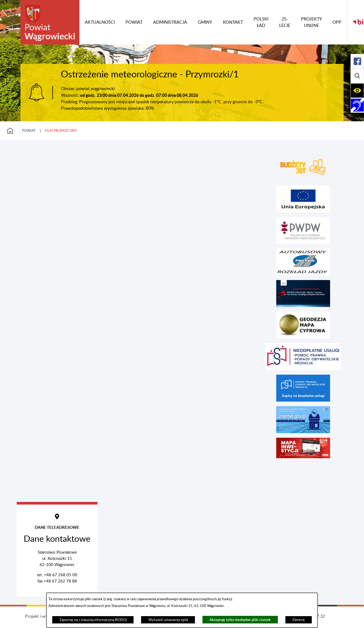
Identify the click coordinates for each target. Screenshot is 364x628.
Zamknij (298, 620)
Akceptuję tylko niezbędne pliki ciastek (240, 620)
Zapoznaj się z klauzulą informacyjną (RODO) (93, 620)
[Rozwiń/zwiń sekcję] (357, 61)
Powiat (29, 131)
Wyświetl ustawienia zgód (168, 620)
